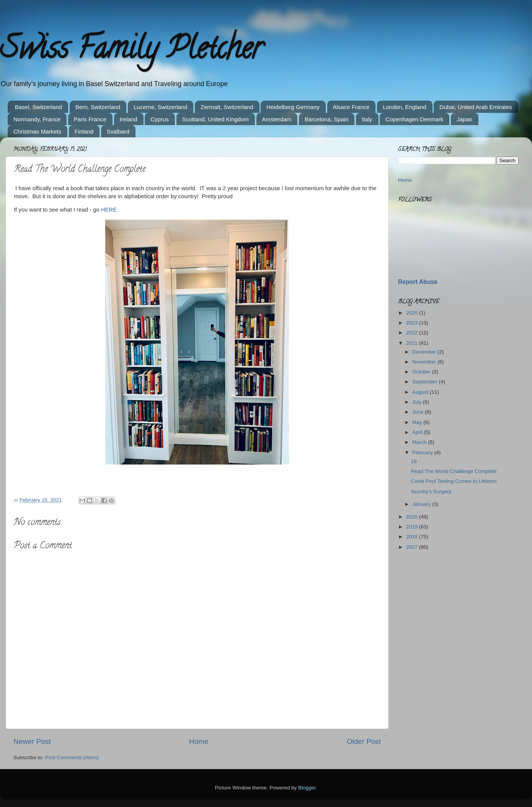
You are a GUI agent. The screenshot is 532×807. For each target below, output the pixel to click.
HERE (109, 210)
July (418, 402)
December (425, 352)
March (420, 442)
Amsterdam (277, 119)
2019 (413, 527)
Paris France (90, 119)
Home (199, 741)
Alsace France (351, 107)
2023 (413, 323)
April (418, 432)
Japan (464, 119)
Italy (367, 119)
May (418, 422)
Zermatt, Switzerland (227, 107)
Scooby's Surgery (431, 492)
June (419, 412)
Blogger (307, 788)
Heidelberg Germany (293, 107)
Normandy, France (37, 119)
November (425, 362)
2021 (413, 343)
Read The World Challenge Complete (454, 471)
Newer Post (32, 741)
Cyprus (160, 119)
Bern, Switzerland (98, 107)
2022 (413, 333)
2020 (413, 517)
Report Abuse (418, 282)
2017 (413, 547)
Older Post (364, 741)
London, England (404, 107)
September (426, 382)
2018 (413, 537)
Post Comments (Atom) (72, 757)
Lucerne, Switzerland (160, 107)
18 (414, 461)
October (422, 372)
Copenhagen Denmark (414, 119)
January (422, 504)
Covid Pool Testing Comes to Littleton (454, 481)
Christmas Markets (37, 131)
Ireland (129, 119)
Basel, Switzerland (38, 107)
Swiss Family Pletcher (131, 51)
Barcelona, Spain (326, 119)
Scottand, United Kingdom (215, 119)
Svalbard (118, 131)
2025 (413, 313)
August (421, 392)
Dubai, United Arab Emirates (476, 107)
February (423, 452)
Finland (84, 131)
